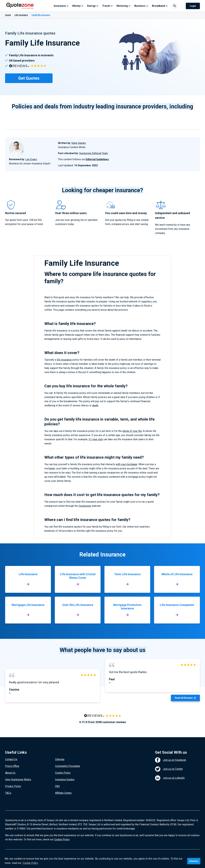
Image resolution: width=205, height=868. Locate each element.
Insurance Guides (65, 779)
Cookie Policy (63, 773)
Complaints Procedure (68, 766)
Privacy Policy (13, 786)
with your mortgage (127, 464)
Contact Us (11, 759)
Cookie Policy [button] (30, 863)
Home (8, 15)
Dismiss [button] (194, 861)
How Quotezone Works (18, 779)
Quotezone (85, 506)
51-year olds (96, 439)
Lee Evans (31, 159)
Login (193, 6)
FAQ (57, 786)
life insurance (64, 360)
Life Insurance (21, 15)
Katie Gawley (79, 143)
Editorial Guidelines (97, 159)
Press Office (12, 766)
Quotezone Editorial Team (94, 153)
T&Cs (8, 793)
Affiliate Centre (63, 793)
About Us (10, 773)
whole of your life (132, 431)
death (95, 405)
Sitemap (60, 759)
